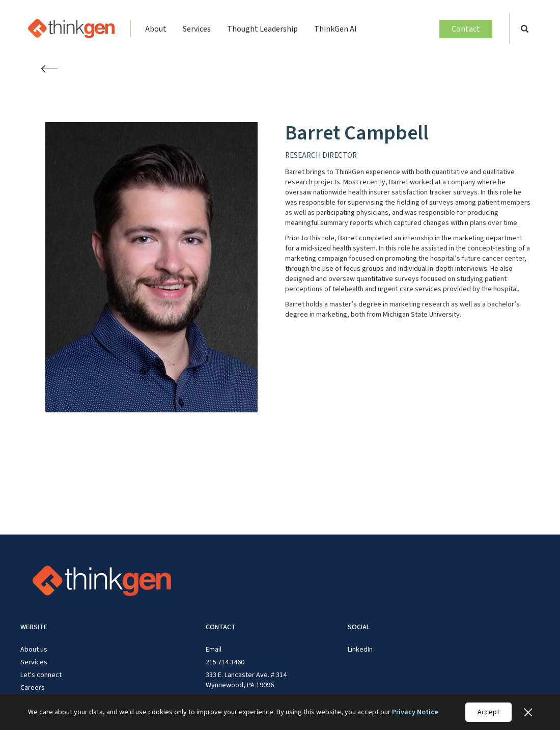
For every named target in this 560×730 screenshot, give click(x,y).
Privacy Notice (415, 712)
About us (34, 650)
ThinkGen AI (335, 29)
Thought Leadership (262, 29)
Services (197, 29)
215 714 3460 (225, 662)
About (156, 29)
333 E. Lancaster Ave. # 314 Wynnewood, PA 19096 (246, 680)
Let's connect (41, 675)
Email (214, 650)
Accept (488, 712)
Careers (33, 688)
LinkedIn (360, 650)
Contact (466, 29)
